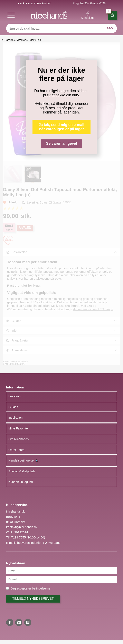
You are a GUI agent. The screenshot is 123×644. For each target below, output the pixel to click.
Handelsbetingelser (23, 460)
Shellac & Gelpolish (22, 471)
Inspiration (15, 418)
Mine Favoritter (19, 428)
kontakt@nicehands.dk (22, 527)
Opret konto (16, 450)
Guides (13, 407)
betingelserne (41, 588)
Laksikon (14, 396)
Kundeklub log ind (21, 482)
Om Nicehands (18, 439)
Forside (9, 40)
